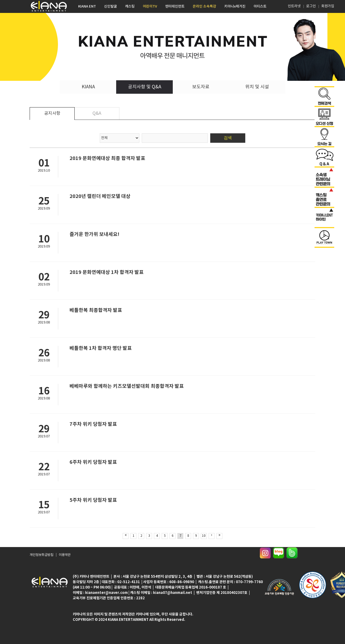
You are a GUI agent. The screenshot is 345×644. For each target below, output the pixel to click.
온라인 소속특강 (204, 6)
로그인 (311, 6)
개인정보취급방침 (42, 555)
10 (204, 536)
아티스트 (260, 6)
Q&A (97, 113)
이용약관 (65, 555)
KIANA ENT (87, 6)
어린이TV (150, 6)
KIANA (88, 87)
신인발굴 (111, 6)
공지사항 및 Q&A (145, 87)
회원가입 (328, 6)
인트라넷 (294, 6)
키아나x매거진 (235, 6)
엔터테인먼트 (175, 6)
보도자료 (201, 87)
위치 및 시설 (257, 87)
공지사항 (52, 113)
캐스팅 (130, 6)
